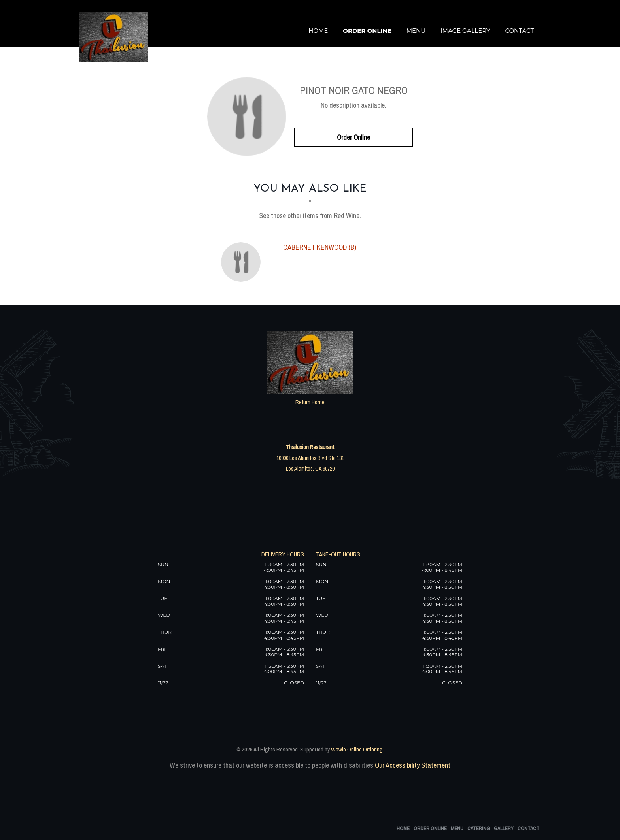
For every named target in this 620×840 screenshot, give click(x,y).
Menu (416, 31)
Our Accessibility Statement (412, 765)
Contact (519, 31)
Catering (479, 828)
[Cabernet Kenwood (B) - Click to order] (243, 262)
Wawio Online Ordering (357, 749)
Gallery (504, 828)
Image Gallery (465, 31)
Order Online (367, 31)
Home (318, 31)
